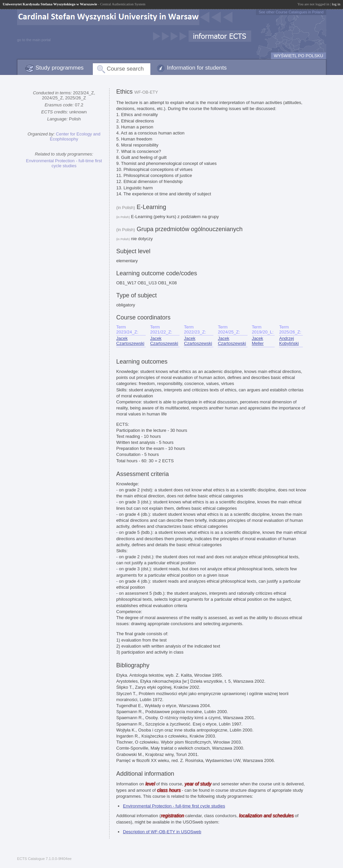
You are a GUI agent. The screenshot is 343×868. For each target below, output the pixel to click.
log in (336, 4)
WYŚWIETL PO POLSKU (298, 56)
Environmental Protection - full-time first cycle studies (64, 163)
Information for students (197, 68)
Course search (125, 69)
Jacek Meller (258, 341)
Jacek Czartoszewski (130, 341)
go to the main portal (34, 40)
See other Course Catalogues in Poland (291, 12)
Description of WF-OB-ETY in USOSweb (162, 832)
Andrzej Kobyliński (289, 341)
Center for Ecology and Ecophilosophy (75, 136)
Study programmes (60, 68)
